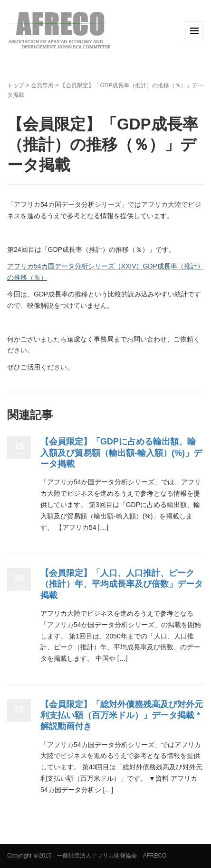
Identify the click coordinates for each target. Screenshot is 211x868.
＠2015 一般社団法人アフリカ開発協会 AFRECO (100, 856)
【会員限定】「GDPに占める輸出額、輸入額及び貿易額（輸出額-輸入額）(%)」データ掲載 (121, 453)
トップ (16, 85)
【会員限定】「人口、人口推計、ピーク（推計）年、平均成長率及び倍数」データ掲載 (122, 584)
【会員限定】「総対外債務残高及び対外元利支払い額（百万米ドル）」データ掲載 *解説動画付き (122, 716)
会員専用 (42, 85)
